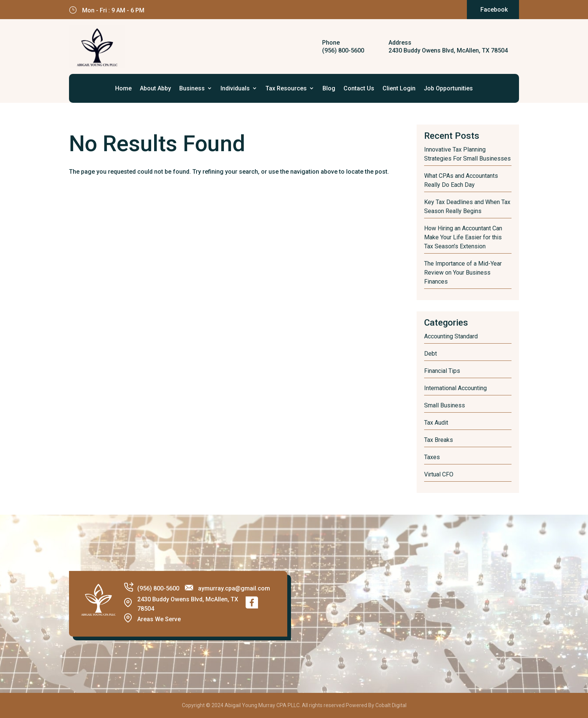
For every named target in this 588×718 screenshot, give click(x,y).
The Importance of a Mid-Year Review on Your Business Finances (463, 273)
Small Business (445, 405)
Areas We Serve (159, 619)
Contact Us (359, 88)
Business (192, 88)
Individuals (235, 88)
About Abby (155, 88)
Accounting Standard (451, 336)
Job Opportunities (448, 88)
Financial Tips (442, 371)
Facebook (494, 10)
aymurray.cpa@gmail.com (234, 588)
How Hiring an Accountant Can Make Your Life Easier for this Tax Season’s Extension (463, 237)
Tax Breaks (439, 440)
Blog (329, 88)
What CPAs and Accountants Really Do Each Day (461, 180)
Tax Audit (436, 423)
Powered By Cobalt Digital (376, 705)
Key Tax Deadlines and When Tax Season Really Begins (467, 207)
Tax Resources (286, 88)
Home (123, 88)
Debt (430, 354)
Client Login (399, 88)
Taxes (432, 457)
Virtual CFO (439, 474)
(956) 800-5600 (343, 50)
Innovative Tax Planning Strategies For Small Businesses (467, 154)
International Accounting (455, 388)
